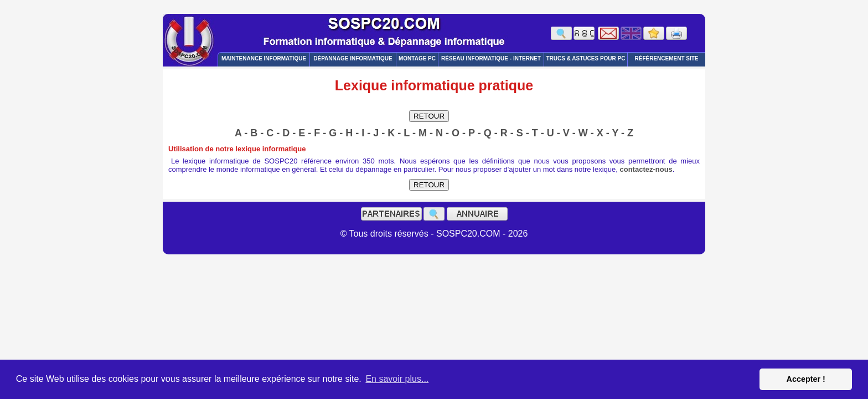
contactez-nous (646, 169)
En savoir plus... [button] (397, 379)
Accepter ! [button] (805, 379)
